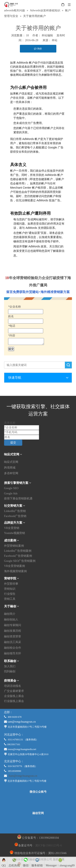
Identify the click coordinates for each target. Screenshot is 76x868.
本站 (55, 40)
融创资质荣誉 (13, 636)
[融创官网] (38, 824)
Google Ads (11, 493)
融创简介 (10, 614)
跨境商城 (10, 468)
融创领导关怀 (13, 653)
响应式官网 (11, 462)
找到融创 (10, 671)
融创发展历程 (13, 631)
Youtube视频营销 (14, 533)
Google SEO (11, 488)
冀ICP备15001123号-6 (49, 845)
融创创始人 (11, 619)
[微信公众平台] (38, 803)
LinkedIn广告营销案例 (18, 551)
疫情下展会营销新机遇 (18, 499)
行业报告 (10, 594)
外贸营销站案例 (14, 546)
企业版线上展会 (14, 696)
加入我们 (10, 666)
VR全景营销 (12, 528)
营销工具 (10, 599)
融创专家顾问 (13, 625)
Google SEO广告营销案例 (20, 561)
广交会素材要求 (14, 691)
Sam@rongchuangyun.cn (23, 776)
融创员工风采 (13, 642)
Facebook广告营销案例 (18, 556)
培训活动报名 (13, 686)
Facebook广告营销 (15, 516)
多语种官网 (11, 473)
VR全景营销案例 (14, 566)
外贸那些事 (11, 584)
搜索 (68, 365)
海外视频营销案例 (15, 571)
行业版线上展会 (14, 701)
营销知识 (10, 589)
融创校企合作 (13, 648)
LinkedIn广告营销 (15, 511)
